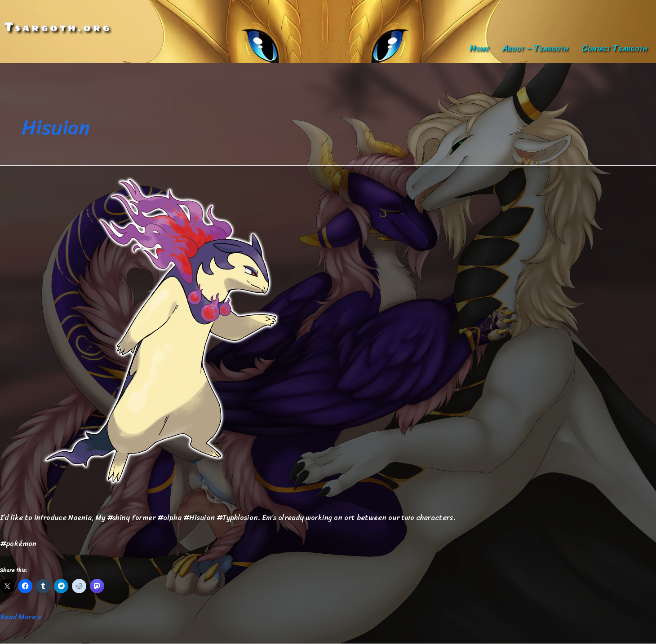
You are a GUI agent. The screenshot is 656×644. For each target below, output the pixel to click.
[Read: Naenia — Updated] (173, 332)
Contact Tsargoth (614, 48)
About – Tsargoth (535, 48)
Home (479, 48)
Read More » (21, 617)
